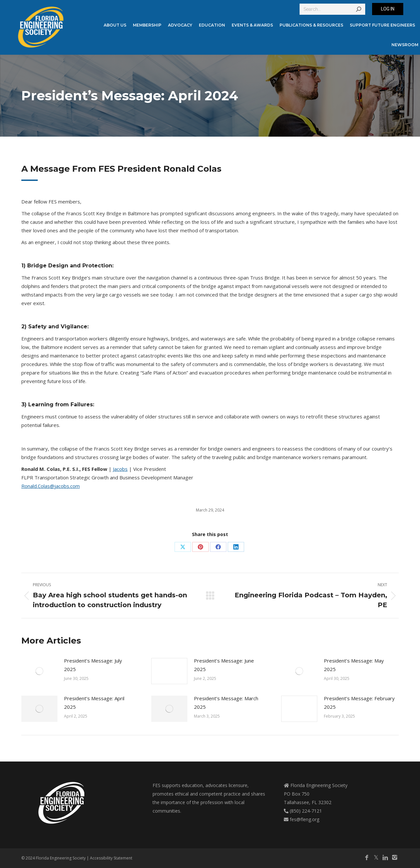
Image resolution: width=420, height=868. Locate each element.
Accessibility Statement (111, 858)
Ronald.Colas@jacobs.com (51, 486)
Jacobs (120, 469)
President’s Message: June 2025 (224, 665)
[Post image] (39, 671)
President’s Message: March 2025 (226, 703)
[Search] (332, 9)
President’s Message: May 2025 (354, 665)
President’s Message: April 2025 (94, 703)
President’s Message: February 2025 (359, 703)
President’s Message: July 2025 (93, 665)
